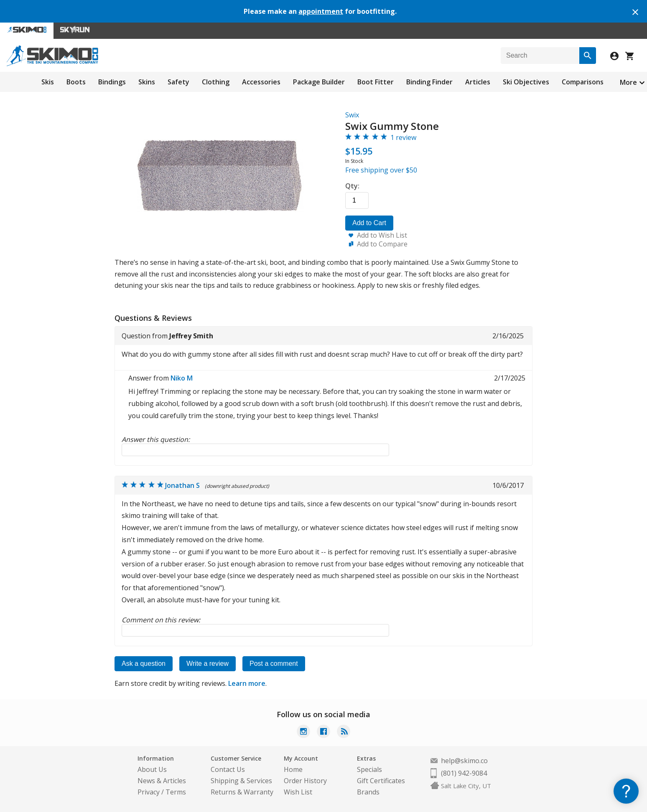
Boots (76, 82)
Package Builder (319, 82)
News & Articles (162, 781)
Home (293, 769)
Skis (48, 82)
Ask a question (144, 664)
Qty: (352, 186)
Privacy (149, 792)
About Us (152, 769)
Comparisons (583, 82)
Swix (352, 115)
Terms (176, 792)
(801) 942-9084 (464, 773)
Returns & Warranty (242, 792)
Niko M (182, 378)
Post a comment (274, 664)
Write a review (208, 664)
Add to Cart (369, 223)
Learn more (247, 683)
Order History (305, 781)
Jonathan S (182, 485)
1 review (403, 137)
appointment (321, 11)
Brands (368, 792)
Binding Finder (429, 82)
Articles (478, 82)
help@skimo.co (464, 761)
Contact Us (228, 769)
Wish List (298, 792)
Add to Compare (382, 244)
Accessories (261, 82)
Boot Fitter (376, 82)
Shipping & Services (241, 781)
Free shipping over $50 (381, 170)
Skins (147, 82)
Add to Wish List (382, 235)
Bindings (112, 82)
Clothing (216, 82)
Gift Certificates (381, 781)
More (628, 82)
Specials (369, 769)
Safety (178, 82)
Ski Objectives (526, 82)
